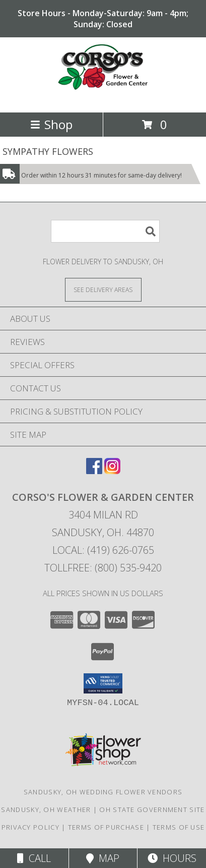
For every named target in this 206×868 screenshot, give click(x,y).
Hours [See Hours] (172, 858)
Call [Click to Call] (34, 858)
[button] (103, 683)
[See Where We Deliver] (103, 289)
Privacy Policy (30, 827)
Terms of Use (179, 827)
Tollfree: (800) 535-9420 (103, 568)
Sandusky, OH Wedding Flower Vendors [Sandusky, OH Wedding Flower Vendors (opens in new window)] (103, 792)
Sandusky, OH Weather (46, 809)
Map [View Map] (103, 858)
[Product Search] (105, 231)
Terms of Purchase (106, 827)
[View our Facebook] (94, 471)
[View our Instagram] (112, 471)
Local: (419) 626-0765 (103, 550)
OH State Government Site (152, 809)
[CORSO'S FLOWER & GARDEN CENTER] (103, 98)
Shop (51, 124)
